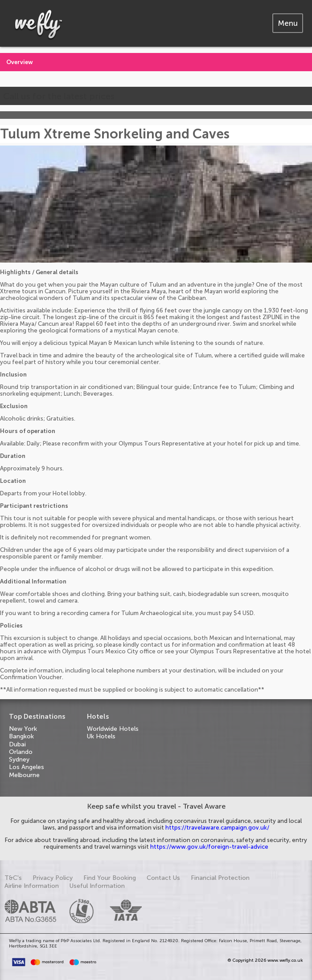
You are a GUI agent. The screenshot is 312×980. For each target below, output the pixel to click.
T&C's (13, 878)
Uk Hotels (101, 736)
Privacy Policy (53, 878)
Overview (20, 62)
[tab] (288, 23)
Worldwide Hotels (113, 729)
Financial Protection (220, 878)
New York (23, 729)
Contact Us (163, 878)
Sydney (19, 759)
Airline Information (32, 886)
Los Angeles (27, 767)
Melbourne (24, 775)
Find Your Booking (110, 878)
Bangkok (21, 736)
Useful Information (97, 886)
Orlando (21, 752)
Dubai (17, 744)
